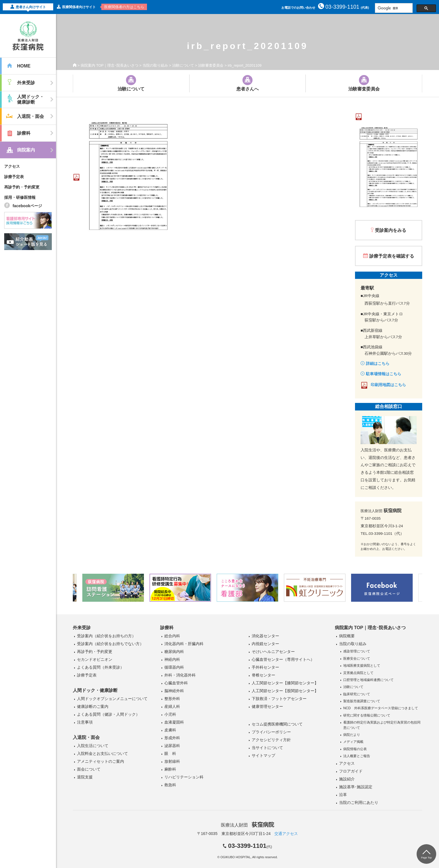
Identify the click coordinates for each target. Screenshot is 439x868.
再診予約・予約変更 (22, 187)
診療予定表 (14, 177)
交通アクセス (286, 834)
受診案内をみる (391, 230)
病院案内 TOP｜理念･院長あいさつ (109, 65)
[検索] (393, 8)
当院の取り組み (155, 65)
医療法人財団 (247, 825)
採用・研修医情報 (20, 197)
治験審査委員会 (211, 65)
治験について (183, 65)
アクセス (12, 166)
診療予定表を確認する (392, 256)
